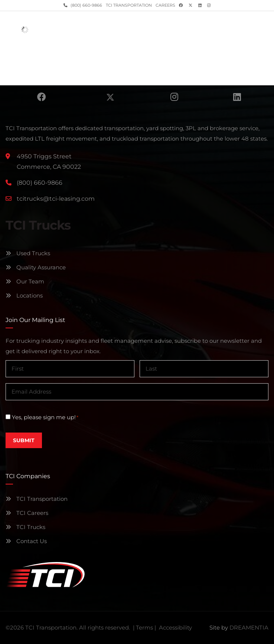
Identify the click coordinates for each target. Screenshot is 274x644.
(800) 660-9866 (86, 5)
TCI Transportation (129, 5)
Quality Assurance (36, 267)
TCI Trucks (25, 527)
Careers (165, 5)
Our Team (25, 281)
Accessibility (175, 627)
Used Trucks (28, 253)
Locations (24, 295)
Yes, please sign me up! (45, 417)
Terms (144, 627)
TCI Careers (27, 513)
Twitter (110, 97)
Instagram (174, 97)
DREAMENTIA (249, 627)
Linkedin (237, 97)
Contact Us (26, 541)
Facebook (42, 97)
